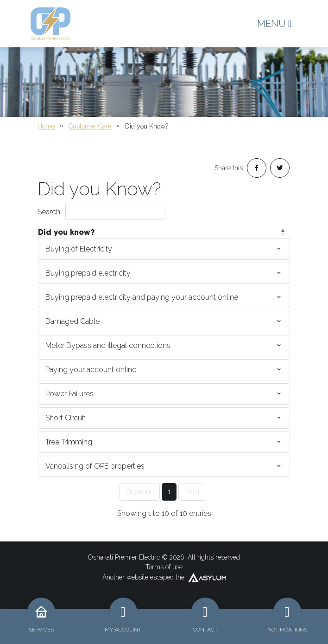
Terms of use (164, 567)
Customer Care (90, 126)
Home (46, 126)
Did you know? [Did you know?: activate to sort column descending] (66, 232)
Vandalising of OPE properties (95, 466)
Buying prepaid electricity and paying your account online (142, 297)
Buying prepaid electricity (88, 273)
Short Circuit (66, 418)
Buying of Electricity (79, 249)
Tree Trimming (69, 442)
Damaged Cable (73, 321)
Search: (101, 212)
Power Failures (69, 394)
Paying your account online (91, 370)
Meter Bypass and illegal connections (108, 345)
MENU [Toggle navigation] (274, 24)
